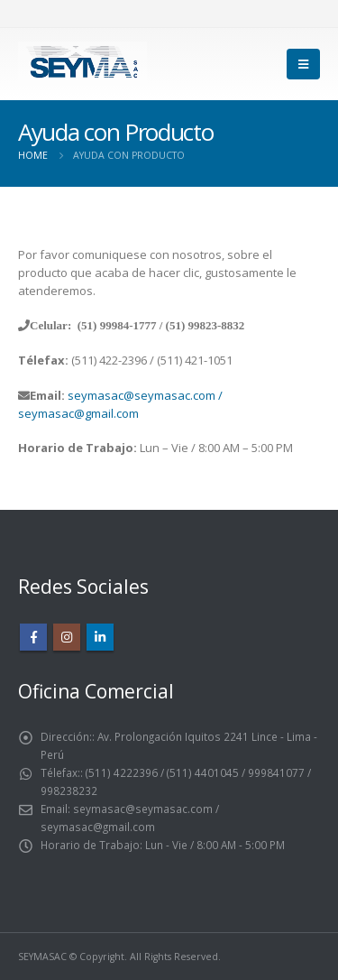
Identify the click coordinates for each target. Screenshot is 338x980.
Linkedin (100, 637)
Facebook (33, 637)
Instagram (67, 637)
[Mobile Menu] (303, 64)
